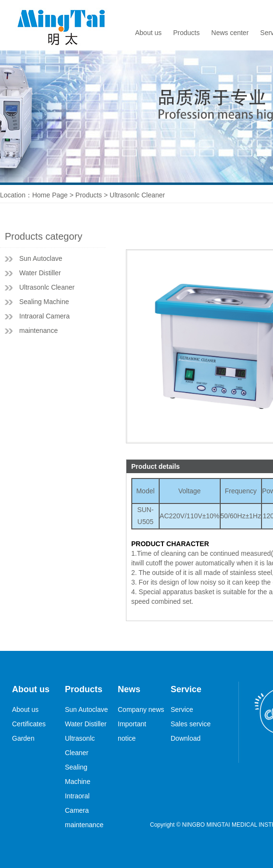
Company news (141, 709)
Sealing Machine (44, 302)
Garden (23, 738)
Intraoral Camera (44, 316)
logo (65, 25)
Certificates (29, 724)
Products (186, 33)
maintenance (38, 330)
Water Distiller (40, 273)
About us (148, 33)
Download (186, 738)
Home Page (50, 195)
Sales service (191, 724)
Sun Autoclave (41, 258)
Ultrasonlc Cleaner (47, 287)
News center (230, 33)
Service (182, 709)
